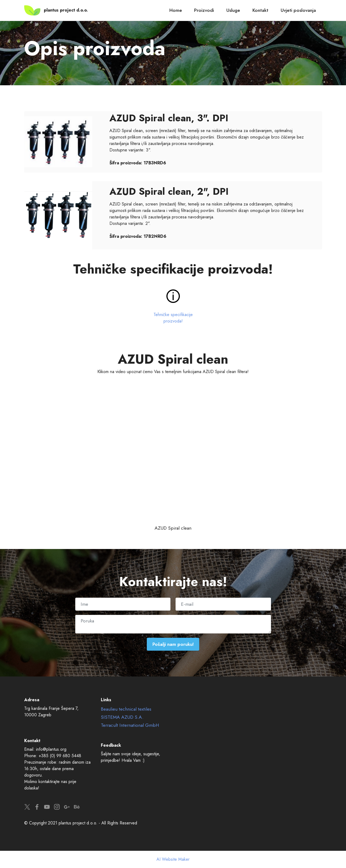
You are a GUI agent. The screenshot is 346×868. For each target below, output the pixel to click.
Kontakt (260, 10)
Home (176, 10)
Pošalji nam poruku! (173, 644)
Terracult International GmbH (130, 725)
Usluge (233, 10)
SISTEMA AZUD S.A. (122, 717)
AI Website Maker (173, 859)
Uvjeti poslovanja (298, 10)
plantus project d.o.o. (66, 10)
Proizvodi (204, 10)
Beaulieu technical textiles (126, 709)
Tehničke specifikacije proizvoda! (173, 318)
